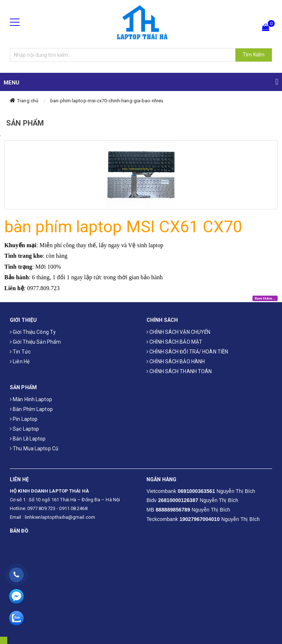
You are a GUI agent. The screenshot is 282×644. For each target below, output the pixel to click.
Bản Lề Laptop (28, 439)
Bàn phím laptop (31, 409)
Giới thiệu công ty (33, 332)
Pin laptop (24, 419)
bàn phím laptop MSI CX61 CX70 (123, 227)
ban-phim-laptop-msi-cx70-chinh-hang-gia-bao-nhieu (107, 101)
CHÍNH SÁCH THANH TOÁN (179, 371)
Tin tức (20, 352)
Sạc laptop (24, 429)
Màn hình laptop (31, 399)
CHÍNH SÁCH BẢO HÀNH (176, 361)
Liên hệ (20, 361)
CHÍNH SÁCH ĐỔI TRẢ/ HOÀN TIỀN (187, 352)
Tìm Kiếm (254, 55)
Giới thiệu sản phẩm (35, 342)
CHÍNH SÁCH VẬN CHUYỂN (178, 332)
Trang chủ (28, 101)
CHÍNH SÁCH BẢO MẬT (174, 342)
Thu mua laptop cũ (34, 449)
